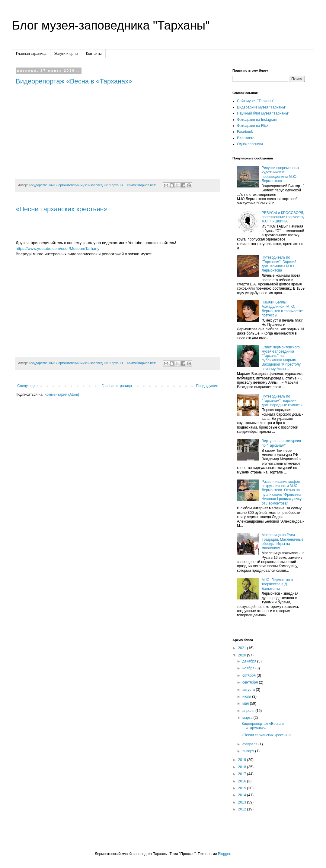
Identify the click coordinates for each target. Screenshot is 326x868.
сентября (251, 682)
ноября (249, 668)
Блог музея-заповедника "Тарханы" (111, 25)
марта (248, 718)
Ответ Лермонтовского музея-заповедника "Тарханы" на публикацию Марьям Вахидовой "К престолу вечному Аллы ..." (281, 358)
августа (249, 690)
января (249, 751)
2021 (243, 648)
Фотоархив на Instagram (257, 120)
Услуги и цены (66, 54)
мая (246, 703)
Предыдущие (207, 386)
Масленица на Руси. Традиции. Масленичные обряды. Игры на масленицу (283, 541)
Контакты (94, 54)
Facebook (245, 132)
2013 (243, 802)
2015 (243, 788)
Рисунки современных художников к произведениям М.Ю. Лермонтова (280, 174)
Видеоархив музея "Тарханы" (262, 107)
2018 (243, 767)
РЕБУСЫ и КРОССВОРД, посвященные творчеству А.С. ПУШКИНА (283, 217)
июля (247, 697)
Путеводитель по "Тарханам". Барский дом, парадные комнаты (282, 401)
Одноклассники (250, 144)
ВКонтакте (246, 138)
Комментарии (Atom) (62, 395)
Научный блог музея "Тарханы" (263, 113)
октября (249, 675)
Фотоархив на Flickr (253, 126)
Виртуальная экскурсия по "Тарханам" (281, 443)
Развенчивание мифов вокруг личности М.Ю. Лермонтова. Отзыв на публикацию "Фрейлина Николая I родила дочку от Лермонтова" (282, 492)
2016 (243, 781)
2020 (243, 655)
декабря (250, 661)
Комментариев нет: (142, 185)
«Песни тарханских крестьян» (62, 209)
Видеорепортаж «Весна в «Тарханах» (74, 81)
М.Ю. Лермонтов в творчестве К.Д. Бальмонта (277, 584)
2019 (243, 760)
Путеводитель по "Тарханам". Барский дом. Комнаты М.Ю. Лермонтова (279, 264)
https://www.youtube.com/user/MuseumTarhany (58, 248)
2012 (243, 809)
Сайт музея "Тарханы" (256, 101)
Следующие (27, 386)
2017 (243, 774)
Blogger (224, 854)
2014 (243, 795)
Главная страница (31, 54)
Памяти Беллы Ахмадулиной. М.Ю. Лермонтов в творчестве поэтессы (282, 309)
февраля (250, 744)
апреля (249, 711)
